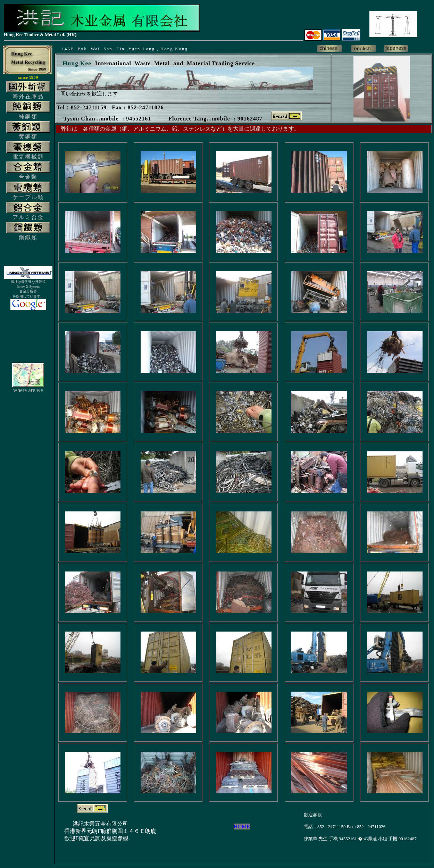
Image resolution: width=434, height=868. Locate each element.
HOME (242, 827)
